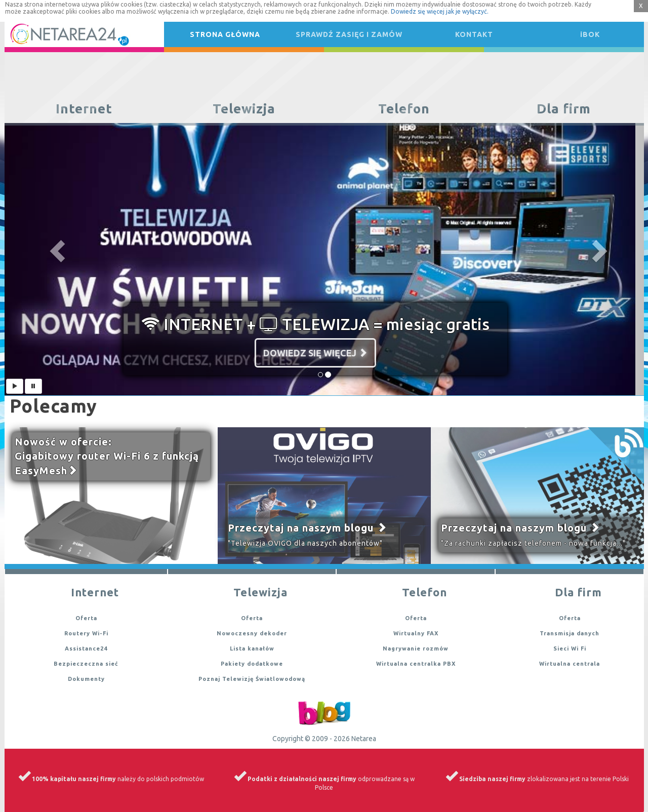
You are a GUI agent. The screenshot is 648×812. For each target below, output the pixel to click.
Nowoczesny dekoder (252, 633)
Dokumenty (86, 679)
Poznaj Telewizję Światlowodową (252, 679)
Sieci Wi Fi (570, 648)
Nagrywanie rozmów (416, 648)
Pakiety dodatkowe (252, 664)
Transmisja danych (570, 633)
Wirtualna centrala (570, 664)
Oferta (86, 618)
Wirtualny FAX (416, 633)
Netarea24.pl (39, 34)
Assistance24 (86, 648)
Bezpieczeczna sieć (86, 664)
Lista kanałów (252, 648)
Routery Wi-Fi (86, 633)
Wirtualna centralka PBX (416, 664)
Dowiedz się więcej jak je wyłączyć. (440, 11)
